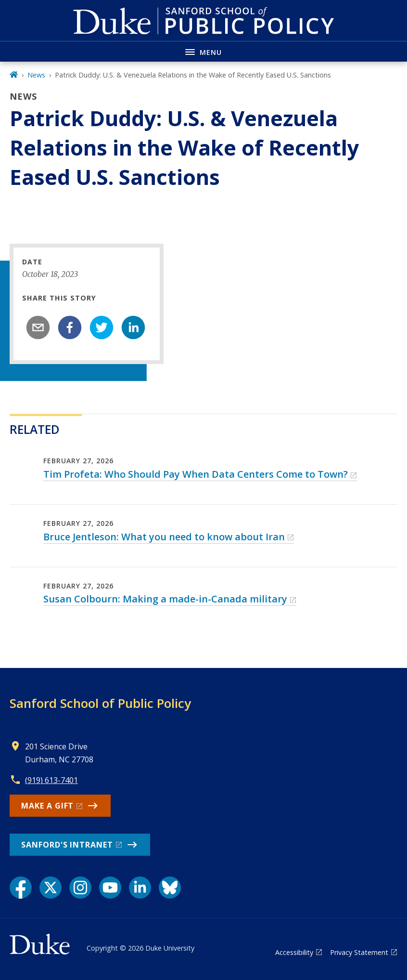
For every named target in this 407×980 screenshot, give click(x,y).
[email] (38, 327)
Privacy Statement (359, 952)
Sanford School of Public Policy (100, 703)
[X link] (51, 888)
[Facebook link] (21, 888)
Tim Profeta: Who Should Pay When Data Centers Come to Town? (196, 474)
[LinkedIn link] (140, 888)
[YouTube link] (110, 888)
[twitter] (102, 327)
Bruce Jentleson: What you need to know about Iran (164, 537)
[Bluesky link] (170, 888)
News (36, 75)
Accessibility (294, 952)
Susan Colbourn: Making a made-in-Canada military (165, 599)
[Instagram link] (80, 888)
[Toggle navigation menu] (203, 51)
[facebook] (70, 327)
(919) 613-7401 (51, 780)
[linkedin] (133, 327)
